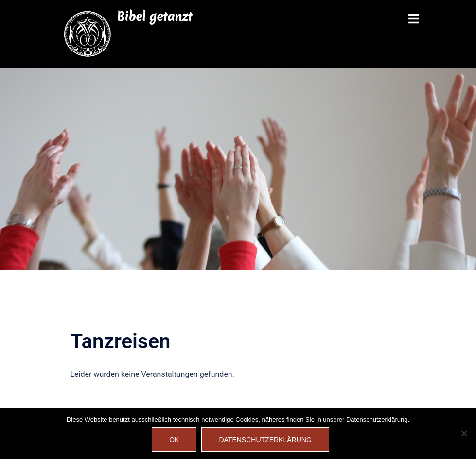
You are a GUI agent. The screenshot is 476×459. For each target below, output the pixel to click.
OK (174, 440)
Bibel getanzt (154, 17)
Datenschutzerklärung (265, 440)
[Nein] (464, 433)
